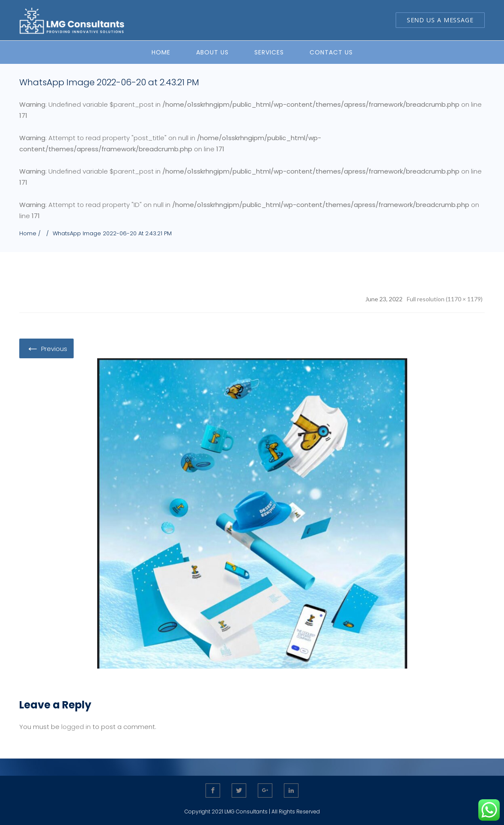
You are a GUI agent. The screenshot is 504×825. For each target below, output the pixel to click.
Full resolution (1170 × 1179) (445, 299)
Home (28, 233)
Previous (46, 348)
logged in (76, 727)
